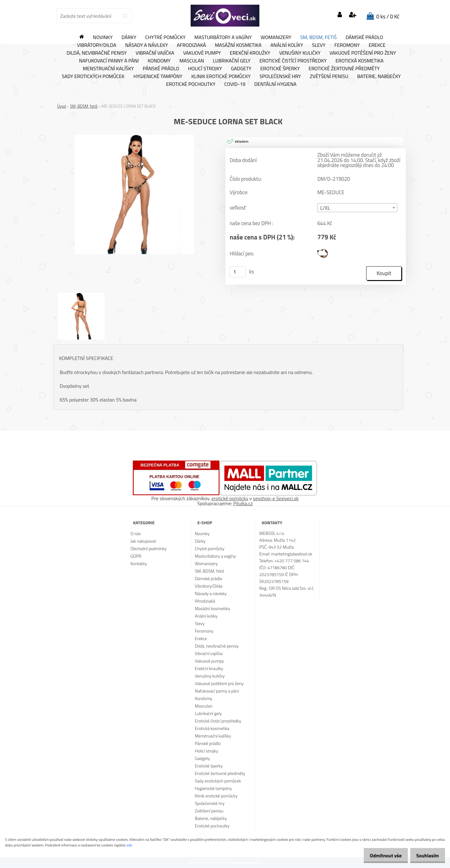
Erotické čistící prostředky (293, 61)
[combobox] (357, 208)
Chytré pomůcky (165, 37)
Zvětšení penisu (329, 76)
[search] (125, 16)
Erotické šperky (280, 69)
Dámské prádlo (364, 37)
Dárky (129, 37)
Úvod (62, 106)
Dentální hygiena (275, 84)
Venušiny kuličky (300, 53)
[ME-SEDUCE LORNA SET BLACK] (134, 137)
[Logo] (225, 16)
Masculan (192, 61)
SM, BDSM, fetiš (319, 37)
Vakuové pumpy (202, 53)
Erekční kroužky (250, 53)
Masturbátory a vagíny (223, 37)
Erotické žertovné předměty (344, 69)
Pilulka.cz (243, 504)
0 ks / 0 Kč (388, 17)
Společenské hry (280, 76)
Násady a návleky (146, 45)
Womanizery (276, 37)
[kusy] (238, 272)
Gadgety (241, 69)
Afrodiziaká (191, 45)
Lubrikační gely (232, 61)
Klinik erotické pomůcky (221, 76)
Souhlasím (426, 856)
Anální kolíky (287, 45)
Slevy (319, 45)
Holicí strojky (205, 69)
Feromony (347, 45)
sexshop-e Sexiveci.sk (276, 499)
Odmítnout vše (381, 856)
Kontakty (138, 564)
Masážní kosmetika (238, 45)
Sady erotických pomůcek (93, 76)
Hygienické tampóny (158, 76)
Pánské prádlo (161, 69)
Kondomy (159, 61)
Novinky (103, 37)
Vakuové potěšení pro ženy (363, 53)
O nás (135, 534)
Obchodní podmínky (148, 549)
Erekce (377, 45)
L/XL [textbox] (325, 208)
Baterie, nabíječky (379, 76)
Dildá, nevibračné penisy (97, 53)
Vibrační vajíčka (155, 53)
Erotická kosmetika (360, 61)
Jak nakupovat (143, 541)
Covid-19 (235, 84)
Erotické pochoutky (191, 84)
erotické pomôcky (230, 499)
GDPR (136, 556)
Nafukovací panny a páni (109, 61)
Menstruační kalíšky (108, 69)
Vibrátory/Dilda (97, 45)
